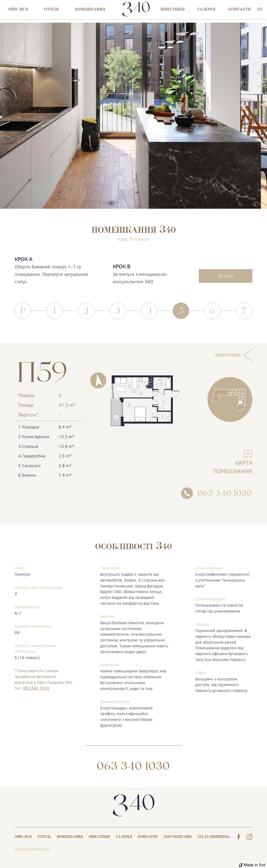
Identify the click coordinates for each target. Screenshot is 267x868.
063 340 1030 (36, 688)
